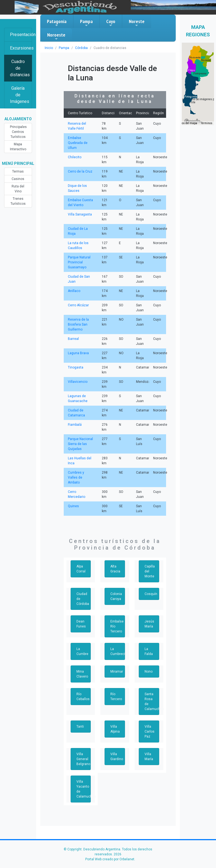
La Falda (149, 651)
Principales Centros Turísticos (18, 132)
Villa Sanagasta (80, 214)
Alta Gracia (115, 569)
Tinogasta (76, 367)
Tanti (80, 727)
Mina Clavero (82, 674)
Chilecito (75, 157)
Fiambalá (75, 425)
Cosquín (151, 594)
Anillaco (74, 291)
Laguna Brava (78, 353)
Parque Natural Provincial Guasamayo (79, 262)
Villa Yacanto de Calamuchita (84, 789)
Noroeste (56, 36)
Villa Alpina (115, 729)
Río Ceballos (83, 697)
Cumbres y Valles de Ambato (76, 477)
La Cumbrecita (118, 651)
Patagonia (57, 23)
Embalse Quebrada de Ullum (78, 143)
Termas (18, 171)
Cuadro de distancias (20, 68)
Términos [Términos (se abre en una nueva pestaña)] (206, 123)
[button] (191, 97)
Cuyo (111, 23)
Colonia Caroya (116, 596)
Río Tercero (116, 697)
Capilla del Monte (150, 571)
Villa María (149, 757)
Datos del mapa (187, 123)
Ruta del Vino (18, 189)
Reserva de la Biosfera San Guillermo (78, 324)
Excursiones (21, 48)
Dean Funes (81, 624)
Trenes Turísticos (18, 201)
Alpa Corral (81, 569)
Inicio (49, 48)
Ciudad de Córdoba (83, 599)
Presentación (21, 35)
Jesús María (149, 624)
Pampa (86, 23)
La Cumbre (82, 651)
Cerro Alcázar (78, 305)
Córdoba (81, 48)
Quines (73, 506)
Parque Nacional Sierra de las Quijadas (80, 444)
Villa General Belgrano (83, 759)
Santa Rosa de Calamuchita (152, 702)
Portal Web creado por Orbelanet (110, 859)
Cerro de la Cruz (80, 171)
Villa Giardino (117, 757)
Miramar (117, 672)
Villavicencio (78, 382)
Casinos (18, 179)
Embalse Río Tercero (117, 626)
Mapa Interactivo (18, 147)
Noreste (137, 23)
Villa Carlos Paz (150, 731)
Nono (149, 672)
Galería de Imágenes (20, 95)
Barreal (73, 339)
